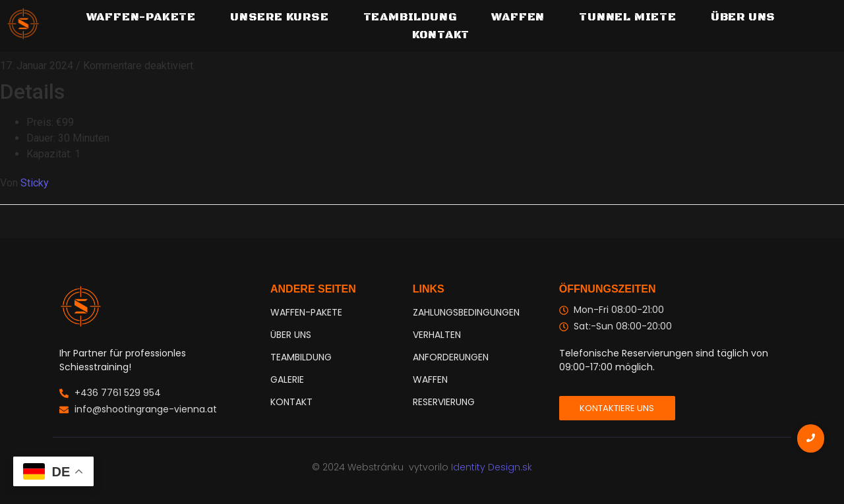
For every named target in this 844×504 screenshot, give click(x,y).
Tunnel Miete (628, 17)
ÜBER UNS (291, 335)
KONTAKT (291, 402)
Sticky (35, 183)
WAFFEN (430, 379)
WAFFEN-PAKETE (141, 17)
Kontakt (441, 35)
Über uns (743, 17)
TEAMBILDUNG (410, 17)
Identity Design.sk (492, 467)
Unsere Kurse (280, 17)
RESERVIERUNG (444, 402)
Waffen (518, 17)
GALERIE (287, 379)
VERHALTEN (437, 335)
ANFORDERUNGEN (451, 357)
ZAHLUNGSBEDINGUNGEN (466, 312)
